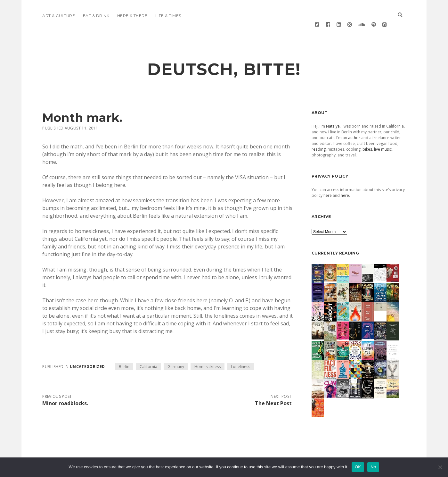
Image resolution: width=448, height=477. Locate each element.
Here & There (132, 16)
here (328, 180)
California (148, 351)
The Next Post (273, 388)
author (354, 123)
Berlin (124, 351)
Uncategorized (87, 351)
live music (383, 134)
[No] (440, 467)
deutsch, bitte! (224, 54)
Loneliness (240, 351)
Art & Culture (59, 16)
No (373, 467)
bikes (367, 134)
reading (319, 134)
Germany (176, 351)
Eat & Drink (96, 16)
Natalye (333, 111)
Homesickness (208, 351)
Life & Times (168, 16)
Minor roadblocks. (65, 388)
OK (358, 467)
